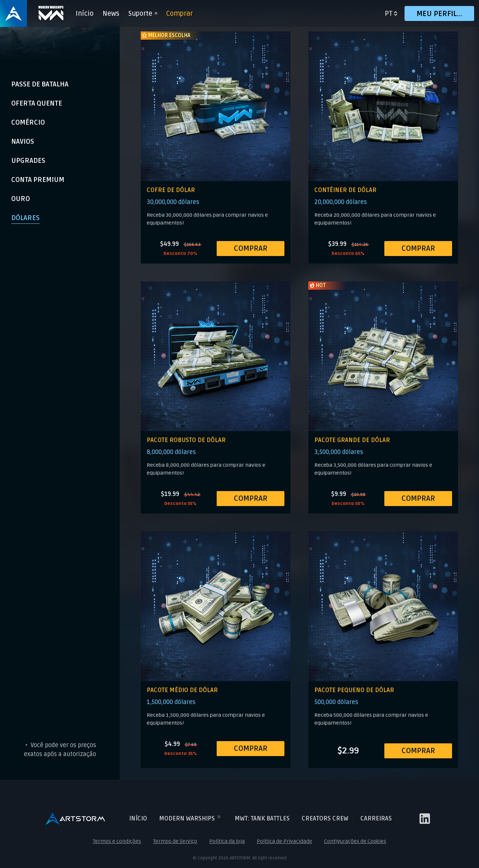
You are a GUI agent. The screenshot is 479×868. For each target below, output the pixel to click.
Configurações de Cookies (355, 841)
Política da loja (227, 841)
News (111, 13)
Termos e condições (117, 841)
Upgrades (28, 161)
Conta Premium (38, 180)
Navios (23, 141)
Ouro (21, 199)
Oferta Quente (37, 103)
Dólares (25, 218)
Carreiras (376, 819)
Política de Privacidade (284, 841)
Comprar (179, 13)
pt (389, 13)
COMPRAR (251, 249)
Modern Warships (191, 819)
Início (85, 13)
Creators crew (325, 819)
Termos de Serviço (175, 841)
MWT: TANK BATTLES (262, 819)
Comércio (28, 122)
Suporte (143, 13)
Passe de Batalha (40, 84)
